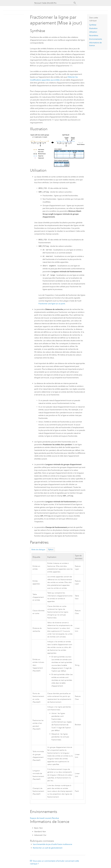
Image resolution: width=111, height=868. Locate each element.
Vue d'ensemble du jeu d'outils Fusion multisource (52, 844)
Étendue (55, 818)
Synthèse (93, 25)
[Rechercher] (75, 3)
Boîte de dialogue (38, 550)
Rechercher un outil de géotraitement (48, 848)
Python (51, 550)
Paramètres (94, 36)
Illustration (93, 28)
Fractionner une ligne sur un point (52, 304)
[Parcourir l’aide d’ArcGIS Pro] (53, 3)
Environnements (96, 39)
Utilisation (93, 32)
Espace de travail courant (41, 818)
